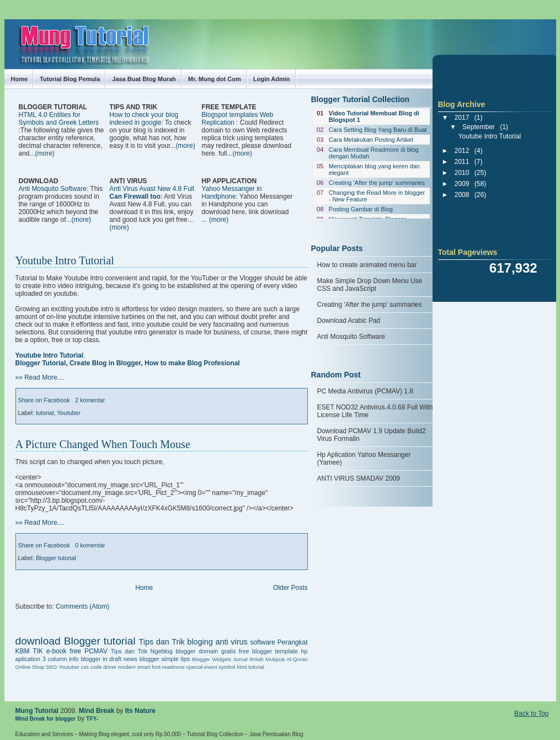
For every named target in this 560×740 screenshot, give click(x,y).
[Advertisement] (148, 166)
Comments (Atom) (82, 606)
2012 (462, 151)
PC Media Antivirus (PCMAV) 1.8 (366, 391)
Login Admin (272, 79)
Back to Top (531, 714)
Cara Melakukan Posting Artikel (371, 140)
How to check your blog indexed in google (144, 119)
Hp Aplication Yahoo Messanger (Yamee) (364, 459)
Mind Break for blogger (46, 719)
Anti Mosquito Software (53, 189)
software (262, 642)
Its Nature (140, 711)
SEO (51, 667)
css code (92, 667)
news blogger (142, 659)
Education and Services (44, 734)
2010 (462, 173)
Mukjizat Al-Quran (286, 659)
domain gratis (217, 651)
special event (202, 667)
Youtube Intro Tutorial (65, 260)
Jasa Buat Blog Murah (144, 79)
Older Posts (290, 588)
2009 (462, 184)
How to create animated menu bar (367, 265)
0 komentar (90, 545)
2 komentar (90, 400)
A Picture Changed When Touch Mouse (103, 444)
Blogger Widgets (212, 659)
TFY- (92, 719)
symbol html (233, 667)
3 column (55, 659)
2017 (462, 118)
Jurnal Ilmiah (249, 659)
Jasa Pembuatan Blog (276, 734)
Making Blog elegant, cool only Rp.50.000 (130, 734)
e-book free (64, 651)
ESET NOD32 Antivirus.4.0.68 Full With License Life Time (375, 411)
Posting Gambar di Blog (361, 209)
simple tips (175, 659)
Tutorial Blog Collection (215, 734)
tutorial (45, 413)
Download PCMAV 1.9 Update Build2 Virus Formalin (372, 435)
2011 (462, 162)
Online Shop (30, 667)
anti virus (231, 642)
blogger (185, 651)
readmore (174, 667)
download (38, 641)
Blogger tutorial (56, 558)
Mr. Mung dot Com (215, 79)
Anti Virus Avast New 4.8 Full (152, 193)
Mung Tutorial (37, 711)
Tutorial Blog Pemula (70, 79)
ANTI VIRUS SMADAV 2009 (359, 478)
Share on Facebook (44, 400)
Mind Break (97, 711)
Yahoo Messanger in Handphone (231, 193)
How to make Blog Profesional (192, 363)
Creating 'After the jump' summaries (377, 183)
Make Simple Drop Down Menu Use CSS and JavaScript (370, 285)
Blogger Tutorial (41, 363)
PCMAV (96, 651)
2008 (462, 195)
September (479, 127)
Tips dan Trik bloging (175, 642)
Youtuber (69, 413)
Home (20, 79)
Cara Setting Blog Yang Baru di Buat (378, 130)
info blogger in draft (95, 659)
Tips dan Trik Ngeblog (142, 651)
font (156, 667)
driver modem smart (127, 667)
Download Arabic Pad (349, 321)
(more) (45, 153)
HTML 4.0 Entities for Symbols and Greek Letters (59, 119)
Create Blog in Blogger (105, 363)
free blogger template (268, 651)
